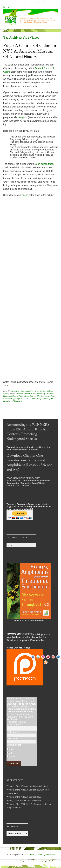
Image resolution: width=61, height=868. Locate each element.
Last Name (13, 738)
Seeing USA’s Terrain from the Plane (24, 800)
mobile (12, 756)
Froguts (23, 117)
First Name (13, 732)
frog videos (45, 396)
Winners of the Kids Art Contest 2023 (24, 797)
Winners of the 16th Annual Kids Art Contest (27, 786)
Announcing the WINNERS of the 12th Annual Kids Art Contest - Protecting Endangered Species (28, 432)
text (10, 753)
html (11, 749)
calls (26, 110)
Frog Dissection (17, 391)
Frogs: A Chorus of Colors (26, 398)
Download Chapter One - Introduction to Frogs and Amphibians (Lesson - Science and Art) (29, 463)
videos (25, 195)
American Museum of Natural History (30, 394)
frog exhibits (29, 391)
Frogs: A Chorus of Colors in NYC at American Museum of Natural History (30, 51)
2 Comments (17, 401)
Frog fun (39, 391)
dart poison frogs (45, 164)
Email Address (15, 725)
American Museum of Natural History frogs (28, 395)
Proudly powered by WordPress (41, 855)
